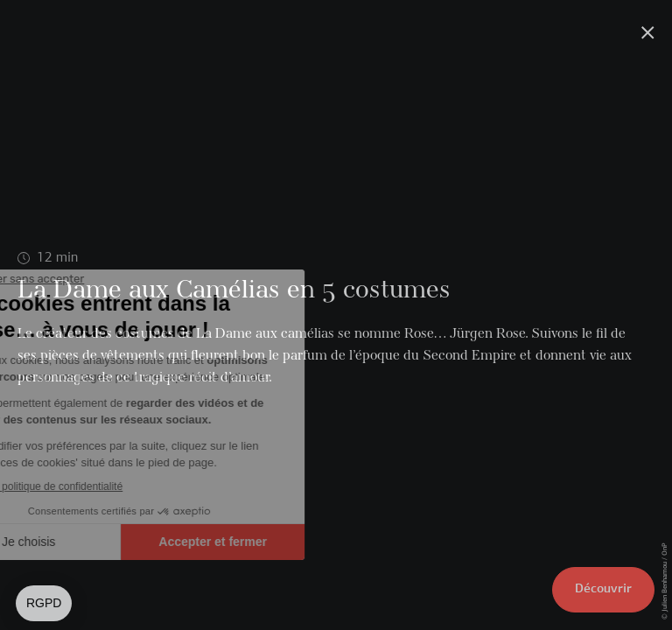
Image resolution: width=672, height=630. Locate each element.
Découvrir (603, 589)
